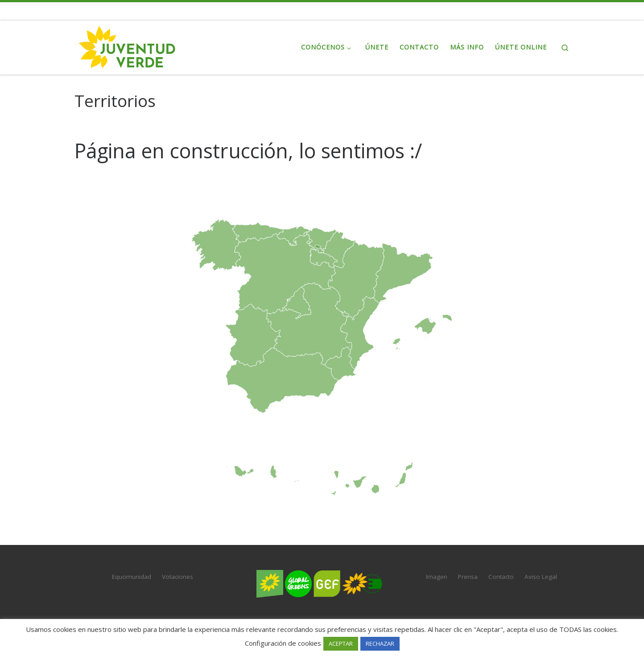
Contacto (501, 577)
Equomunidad (132, 577)
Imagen (437, 577)
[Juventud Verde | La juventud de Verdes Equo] (130, 46)
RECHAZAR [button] (380, 644)
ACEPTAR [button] (341, 644)
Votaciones (178, 577)
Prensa (468, 577)
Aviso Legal (541, 577)
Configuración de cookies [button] (283, 643)
